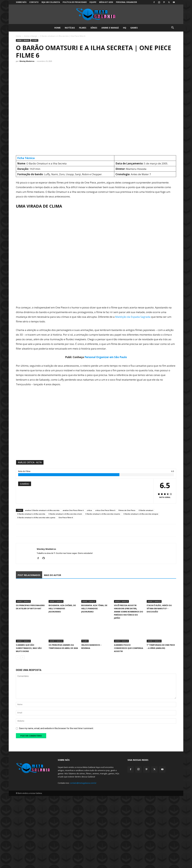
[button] (172, 28)
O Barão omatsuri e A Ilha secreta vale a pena (36, 517)
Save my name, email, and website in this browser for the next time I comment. (56, 728)
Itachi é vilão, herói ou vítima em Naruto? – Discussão (159, 608)
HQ (125, 28)
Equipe (93, 2)
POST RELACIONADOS (29, 575)
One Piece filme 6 (66, 517)
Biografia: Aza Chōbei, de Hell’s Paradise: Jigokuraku (62, 608)
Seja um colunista (51, 2)
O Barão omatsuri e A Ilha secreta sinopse (141, 514)
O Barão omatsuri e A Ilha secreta (31, 514)
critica (89, 510)
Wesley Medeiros (27, 61)
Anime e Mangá (110, 28)
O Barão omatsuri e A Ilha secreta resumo (103, 514)
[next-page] (23, 657)
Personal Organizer (126, 2)
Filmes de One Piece (127, 510)
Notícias (70, 28)
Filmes (83, 28)
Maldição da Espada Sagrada (133, 317)
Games (134, 28)
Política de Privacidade (75, 2)
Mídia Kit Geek (106, 2)
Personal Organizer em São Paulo (106, 357)
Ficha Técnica (26, 158)
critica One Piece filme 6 (105, 510)
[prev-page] (18, 657)
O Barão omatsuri (146, 510)
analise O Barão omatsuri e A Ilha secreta (42, 510)
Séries (94, 28)
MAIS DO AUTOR (52, 575)
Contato (34, 2)
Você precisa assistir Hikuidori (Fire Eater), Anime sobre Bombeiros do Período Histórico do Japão (129, 612)
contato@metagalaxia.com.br (83, 783)
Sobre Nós (21, 2)
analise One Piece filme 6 (73, 510)
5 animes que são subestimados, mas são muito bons (29, 648)
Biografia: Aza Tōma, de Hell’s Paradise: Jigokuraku (94, 608)
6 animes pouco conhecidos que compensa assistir (129, 648)
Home (57, 28)
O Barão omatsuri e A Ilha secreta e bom (65, 514)
